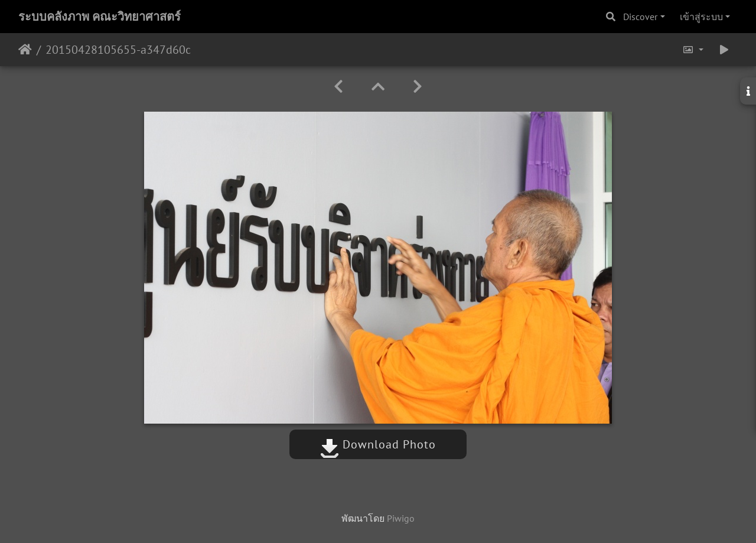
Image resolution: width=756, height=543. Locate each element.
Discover (640, 17)
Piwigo (401, 518)
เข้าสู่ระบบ (701, 17)
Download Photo (378, 444)
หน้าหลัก (25, 50)
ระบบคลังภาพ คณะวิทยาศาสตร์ (100, 17)
